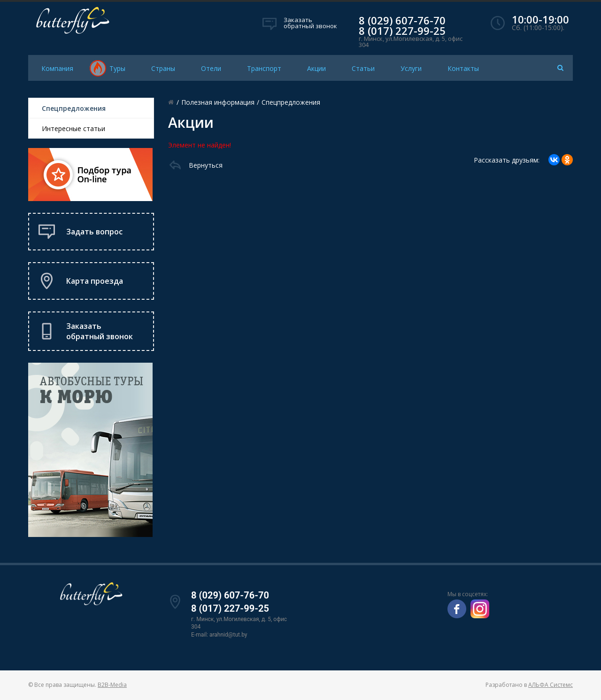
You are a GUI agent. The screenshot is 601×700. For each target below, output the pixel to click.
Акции (316, 68)
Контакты (463, 68)
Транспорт (264, 68)
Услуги (411, 68)
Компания (57, 68)
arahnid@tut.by (228, 635)
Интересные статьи (73, 128)
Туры (117, 68)
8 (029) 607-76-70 (402, 20)
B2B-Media (112, 685)
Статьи (363, 68)
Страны (163, 68)
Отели (211, 68)
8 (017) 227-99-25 (402, 31)
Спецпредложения (74, 108)
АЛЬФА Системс (551, 685)
